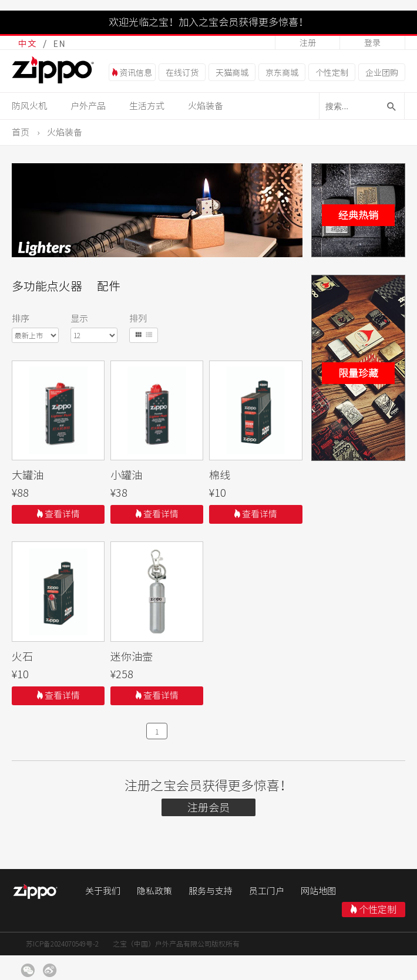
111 (58, 410)
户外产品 (88, 106)
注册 (308, 43)
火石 (22, 656)
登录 (372, 43)
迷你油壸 (132, 656)
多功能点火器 (47, 286)
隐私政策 (154, 891)
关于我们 (103, 891)
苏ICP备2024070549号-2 (62, 944)
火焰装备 (206, 106)
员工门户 (267, 891)
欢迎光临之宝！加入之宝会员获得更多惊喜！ (208, 22)
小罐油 (126, 475)
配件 (109, 286)
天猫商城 (232, 73)
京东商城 (282, 73)
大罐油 (28, 475)
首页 (21, 132)
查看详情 (58, 514)
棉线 (220, 475)
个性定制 (332, 73)
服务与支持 (211, 891)
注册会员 (208, 807)
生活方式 (147, 106)
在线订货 (182, 73)
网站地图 (318, 891)
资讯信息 (132, 73)
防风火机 (29, 106)
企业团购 (382, 73)
